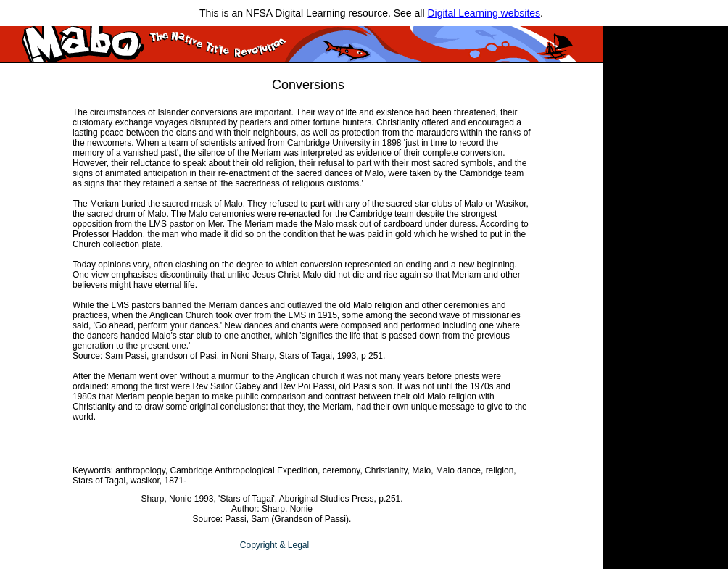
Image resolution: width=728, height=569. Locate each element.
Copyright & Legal (274, 545)
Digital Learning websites (484, 13)
